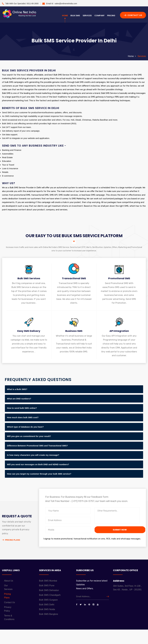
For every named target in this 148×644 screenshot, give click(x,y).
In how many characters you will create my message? (33, 455)
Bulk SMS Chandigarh (50, 595)
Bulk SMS (75, 16)
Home (65, 16)
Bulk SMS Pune (47, 585)
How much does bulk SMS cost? (23, 417)
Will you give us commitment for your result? (29, 436)
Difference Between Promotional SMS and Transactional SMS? (37, 446)
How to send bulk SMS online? (22, 408)
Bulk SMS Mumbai (48, 581)
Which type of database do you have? (25, 427)
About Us (9, 581)
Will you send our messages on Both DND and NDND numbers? (38, 464)
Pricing (111, 16)
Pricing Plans (11, 540)
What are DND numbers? (19, 399)
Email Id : (60, 4)
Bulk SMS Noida (47, 609)
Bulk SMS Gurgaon (48, 600)
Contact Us (133, 15)
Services (87, 16)
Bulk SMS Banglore (49, 614)
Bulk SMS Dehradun (49, 590)
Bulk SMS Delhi (47, 605)
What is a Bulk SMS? (17, 389)
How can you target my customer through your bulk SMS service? (39, 474)
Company (99, 16)
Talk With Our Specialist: (20, 4)
